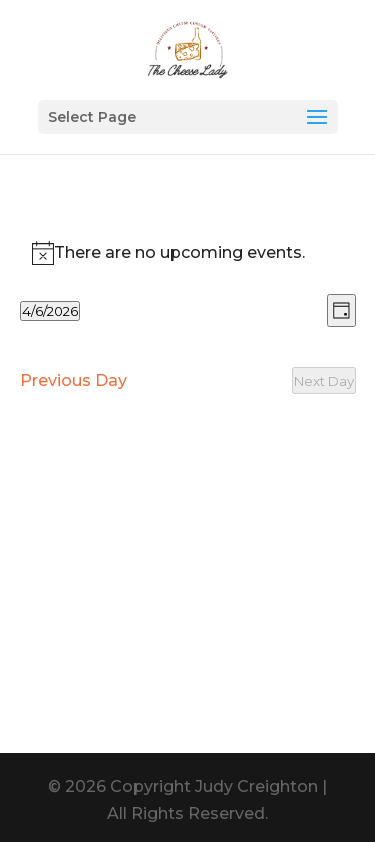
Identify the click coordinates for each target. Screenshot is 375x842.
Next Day (324, 381)
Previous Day (73, 380)
